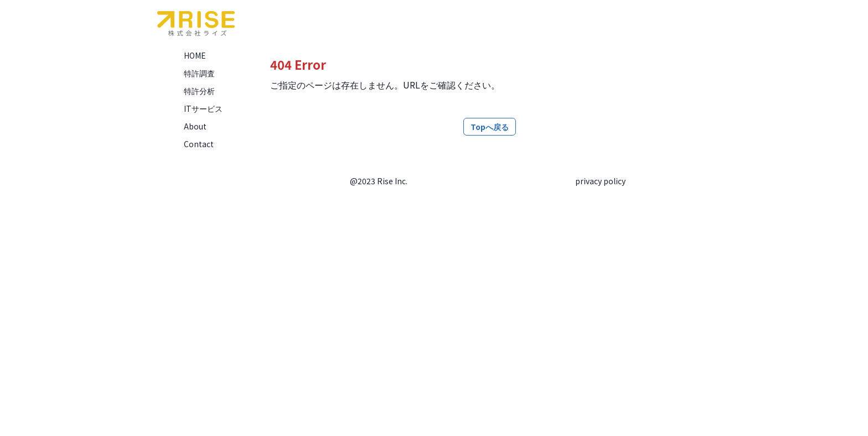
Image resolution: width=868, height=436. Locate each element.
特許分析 (199, 91)
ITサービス (203, 108)
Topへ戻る (490, 127)
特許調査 (199, 73)
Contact (199, 144)
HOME (195, 55)
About (195, 126)
